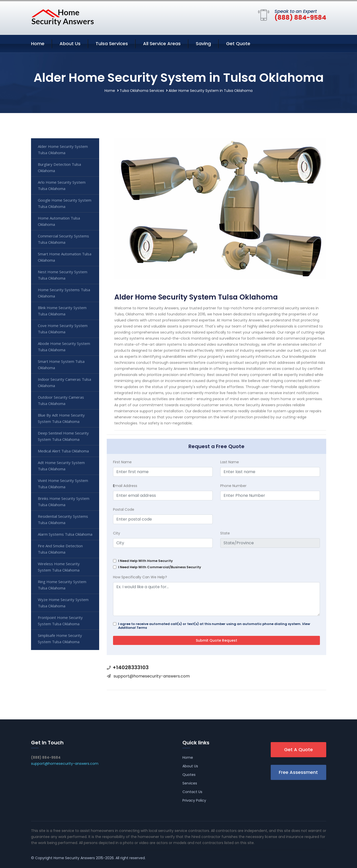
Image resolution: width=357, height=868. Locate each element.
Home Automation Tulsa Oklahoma (59, 221)
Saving (203, 44)
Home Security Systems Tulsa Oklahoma (64, 293)
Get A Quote (298, 750)
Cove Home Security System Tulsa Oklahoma (63, 329)
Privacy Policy (194, 800)
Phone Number (233, 486)
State (225, 533)
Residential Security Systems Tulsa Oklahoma (63, 519)
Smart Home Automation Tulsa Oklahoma (65, 257)
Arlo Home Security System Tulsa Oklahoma (62, 185)
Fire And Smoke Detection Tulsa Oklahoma (60, 549)
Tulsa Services (112, 44)
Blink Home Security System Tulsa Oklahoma (62, 311)
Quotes (189, 775)
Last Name (230, 462)
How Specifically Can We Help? (140, 577)
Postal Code (124, 509)
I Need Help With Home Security (145, 561)
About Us (70, 44)
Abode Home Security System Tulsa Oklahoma (64, 347)
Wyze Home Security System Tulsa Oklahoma (63, 603)
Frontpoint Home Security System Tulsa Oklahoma (60, 621)
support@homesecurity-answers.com (152, 676)
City (117, 533)
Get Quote (238, 44)
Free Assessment (298, 772)
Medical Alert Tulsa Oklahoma (63, 451)
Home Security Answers (74, 858)
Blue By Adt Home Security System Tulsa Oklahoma (61, 418)
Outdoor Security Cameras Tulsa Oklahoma (61, 400)
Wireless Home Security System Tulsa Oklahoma (59, 567)
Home (38, 44)
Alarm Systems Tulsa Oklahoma (65, 534)
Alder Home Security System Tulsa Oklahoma (63, 150)
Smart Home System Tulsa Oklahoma (61, 364)
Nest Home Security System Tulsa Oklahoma (63, 275)
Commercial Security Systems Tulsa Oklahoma (63, 239)
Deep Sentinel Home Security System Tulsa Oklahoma (63, 436)
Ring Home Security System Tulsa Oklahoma (62, 585)
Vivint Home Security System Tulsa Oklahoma (63, 484)
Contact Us (192, 792)
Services (190, 783)
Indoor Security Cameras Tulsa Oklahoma (64, 382)
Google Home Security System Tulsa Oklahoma (65, 203)
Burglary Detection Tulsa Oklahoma (59, 167)
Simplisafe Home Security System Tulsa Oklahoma (60, 639)
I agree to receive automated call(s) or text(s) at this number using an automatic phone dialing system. (214, 626)
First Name (122, 462)
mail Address (125, 486)
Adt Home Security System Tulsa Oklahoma (61, 466)
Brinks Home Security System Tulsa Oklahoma (64, 501)
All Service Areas (162, 44)
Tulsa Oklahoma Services (142, 91)
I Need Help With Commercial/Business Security (160, 567)
